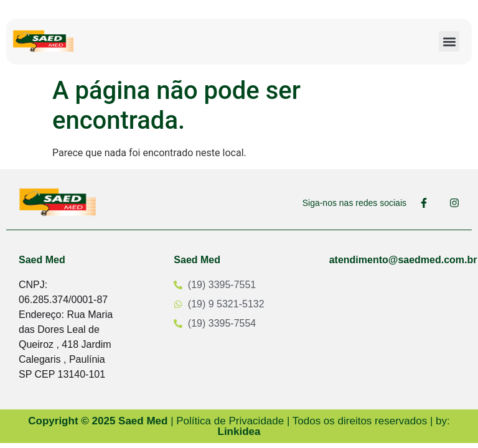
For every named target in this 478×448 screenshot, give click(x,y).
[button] (449, 41)
